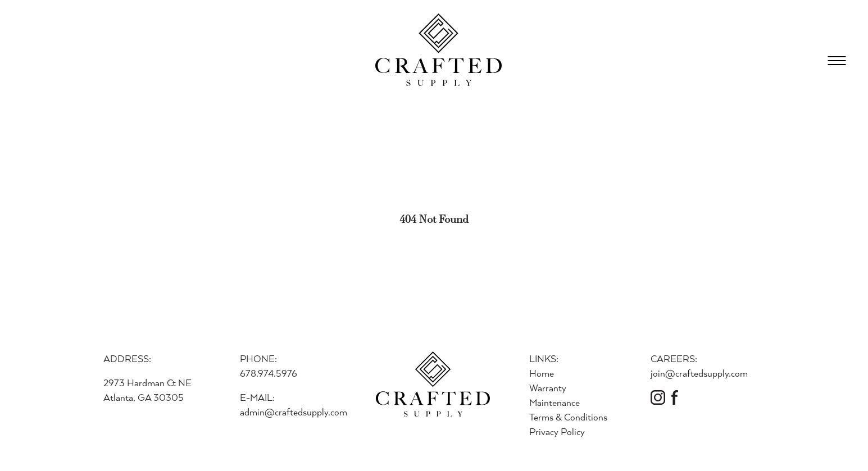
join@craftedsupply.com (699, 373)
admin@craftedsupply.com (294, 412)
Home (542, 373)
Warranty (548, 388)
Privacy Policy (557, 431)
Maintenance (555, 402)
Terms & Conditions (568, 417)
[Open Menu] (837, 61)
